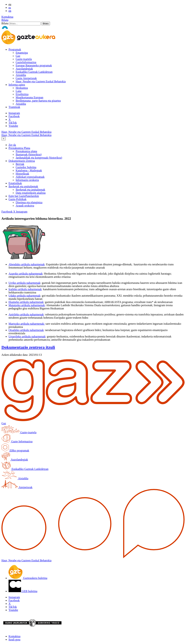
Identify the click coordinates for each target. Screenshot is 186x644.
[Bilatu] (25, 24)
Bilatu (5, 20)
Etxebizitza (22, 94)
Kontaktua (7, 17)
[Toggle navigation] (4, 139)
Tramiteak (14, 107)
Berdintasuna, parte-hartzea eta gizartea (38, 101)
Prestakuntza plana (26, 151)
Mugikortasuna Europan (29, 97)
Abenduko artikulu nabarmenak (27, 264)
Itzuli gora (14, 639)
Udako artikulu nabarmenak (24, 296)
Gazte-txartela (24, 59)
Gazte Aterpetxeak (26, 78)
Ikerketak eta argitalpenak (30, 190)
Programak (15, 49)
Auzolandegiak (24, 69)
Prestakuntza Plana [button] (19, 148)
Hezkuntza (22, 88)
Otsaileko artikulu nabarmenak (26, 330)
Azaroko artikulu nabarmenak (26, 274)
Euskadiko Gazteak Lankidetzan (34, 72)
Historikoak (22, 174)
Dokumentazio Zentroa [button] (22, 161)
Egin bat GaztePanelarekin (24, 196)
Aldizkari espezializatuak (30, 177)
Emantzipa (22, 53)
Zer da (12, 145)
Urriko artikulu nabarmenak (24, 283)
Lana (19, 91)
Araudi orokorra (25, 206)
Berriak (20, 164)
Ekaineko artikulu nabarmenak (26, 302)
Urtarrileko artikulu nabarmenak (27, 336)
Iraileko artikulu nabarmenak (25, 289)
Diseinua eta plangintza (29, 202)
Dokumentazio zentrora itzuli (28, 347)
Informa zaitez (17, 85)
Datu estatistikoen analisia (31, 193)
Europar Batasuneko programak (34, 65)
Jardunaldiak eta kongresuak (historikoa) (39, 158)
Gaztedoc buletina (26, 167)
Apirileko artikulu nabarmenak (26, 314)
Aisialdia (21, 75)
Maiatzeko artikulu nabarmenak (27, 305)
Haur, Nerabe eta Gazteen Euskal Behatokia (41, 81)
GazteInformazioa (26, 62)
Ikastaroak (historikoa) (29, 154)
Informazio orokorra (27, 180)
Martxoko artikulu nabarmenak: (27, 324)
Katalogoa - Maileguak (29, 170)
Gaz (18, 56)
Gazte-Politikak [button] (17, 199)
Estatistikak (15, 183)
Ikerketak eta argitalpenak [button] (23, 186)
